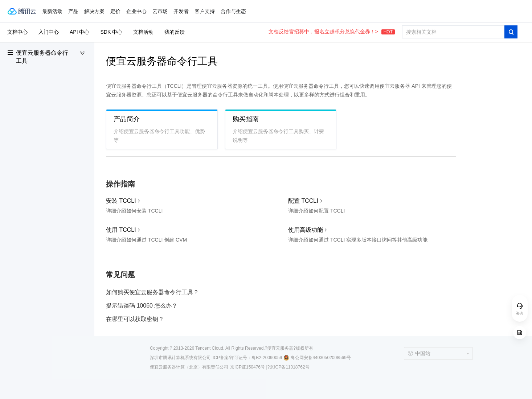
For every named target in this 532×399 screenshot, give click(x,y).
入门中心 (49, 32)
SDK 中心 (111, 32)
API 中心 (79, 32)
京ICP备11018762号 (289, 367)
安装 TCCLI (121, 201)
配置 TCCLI (303, 201)
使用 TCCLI (121, 230)
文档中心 (17, 32)
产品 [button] (73, 11)
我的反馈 (175, 32)
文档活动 (143, 32)
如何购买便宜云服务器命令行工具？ (152, 292)
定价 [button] (115, 11)
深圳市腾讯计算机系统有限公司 (180, 358)
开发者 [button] (181, 11)
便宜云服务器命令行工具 (42, 57)
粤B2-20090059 (267, 358)
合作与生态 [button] (233, 11)
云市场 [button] (160, 11)
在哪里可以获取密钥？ (135, 319)
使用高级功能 (306, 230)
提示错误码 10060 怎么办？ (142, 306)
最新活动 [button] (52, 11)
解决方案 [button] (94, 11)
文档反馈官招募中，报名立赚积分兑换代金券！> (332, 32)
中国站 (419, 353)
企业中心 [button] (136, 11)
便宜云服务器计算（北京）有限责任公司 (189, 367)
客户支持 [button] (205, 11)
